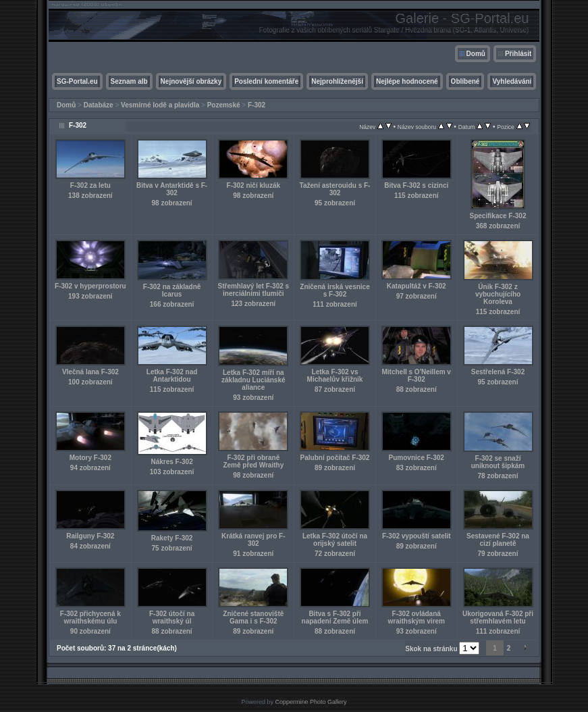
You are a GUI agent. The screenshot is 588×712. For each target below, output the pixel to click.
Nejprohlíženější (337, 81)
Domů (476, 54)
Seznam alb (129, 81)
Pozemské (224, 105)
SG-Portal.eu (77, 81)
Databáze (99, 105)
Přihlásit (518, 54)
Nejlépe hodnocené (407, 81)
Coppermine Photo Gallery (311, 702)
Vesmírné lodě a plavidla (160, 105)
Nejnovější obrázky (191, 81)
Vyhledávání (512, 81)
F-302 (257, 105)
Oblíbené (465, 81)
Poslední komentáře (266, 81)
